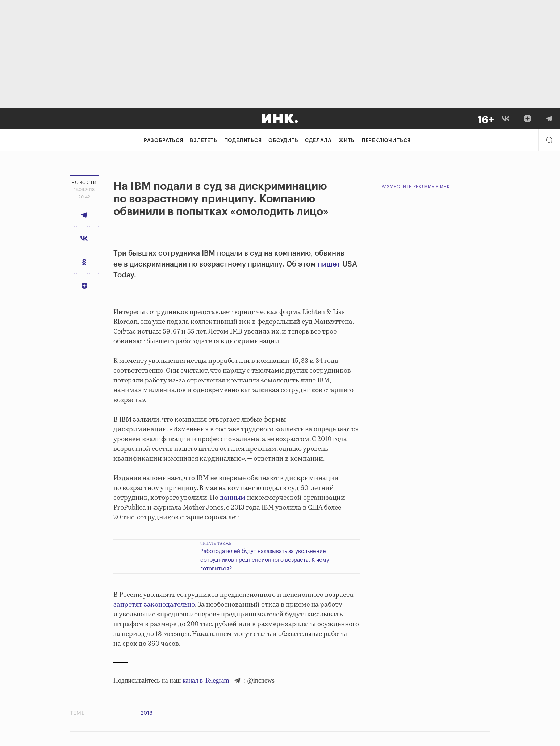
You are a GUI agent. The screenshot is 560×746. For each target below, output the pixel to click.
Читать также (216, 543)
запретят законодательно (154, 605)
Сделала (318, 141)
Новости (84, 183)
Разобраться (164, 141)
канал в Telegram (206, 680)
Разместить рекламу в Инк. (416, 187)
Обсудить (283, 141)
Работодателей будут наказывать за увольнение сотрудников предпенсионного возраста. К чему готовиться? (265, 560)
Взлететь (203, 141)
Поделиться (243, 141)
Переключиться (386, 141)
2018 (147, 713)
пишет (329, 264)
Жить (347, 141)
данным (232, 498)
